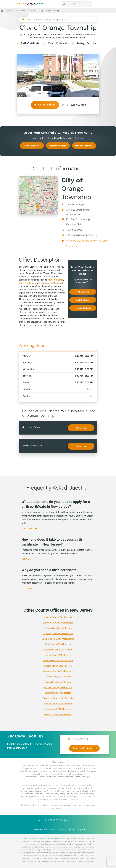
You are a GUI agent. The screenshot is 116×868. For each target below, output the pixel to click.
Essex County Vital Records (58, 644)
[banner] (30, 4)
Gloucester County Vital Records (58, 650)
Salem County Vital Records (58, 693)
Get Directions (45, 105)
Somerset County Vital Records (58, 698)
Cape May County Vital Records (58, 634)
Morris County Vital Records (58, 677)
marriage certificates (51, 283)
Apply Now (81, 428)
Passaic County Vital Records (58, 687)
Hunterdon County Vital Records (58, 661)
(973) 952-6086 (78, 105)
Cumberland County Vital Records (58, 639)
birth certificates (55, 280)
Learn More (27, 528)
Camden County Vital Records (58, 628)
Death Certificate (58, 43)
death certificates (27, 283)
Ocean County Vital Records (58, 682)
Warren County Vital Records (58, 714)
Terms (53, 830)
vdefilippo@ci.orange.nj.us (81, 235)
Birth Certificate (30, 43)
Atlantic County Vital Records (58, 617)
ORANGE (33, 11)
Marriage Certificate (87, 43)
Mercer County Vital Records (58, 666)
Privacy (62, 830)
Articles (72, 830)
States (10, 11)
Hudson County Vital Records (58, 655)
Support (82, 830)
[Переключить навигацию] (95, 4)
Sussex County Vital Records (58, 704)
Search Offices (82, 749)
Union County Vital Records (58, 709)
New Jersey (21, 11)
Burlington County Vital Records (58, 623)
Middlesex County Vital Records (58, 671)
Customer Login (40, 830)
